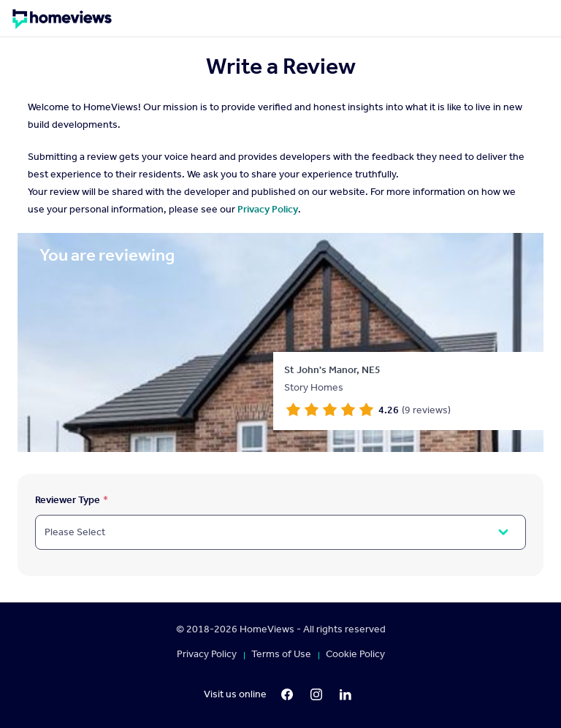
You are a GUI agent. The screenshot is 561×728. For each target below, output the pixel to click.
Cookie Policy (355, 654)
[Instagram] (316, 694)
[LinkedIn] (346, 694)
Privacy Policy (268, 209)
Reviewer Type (68, 500)
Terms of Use (281, 654)
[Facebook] (287, 694)
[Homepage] (62, 24)
